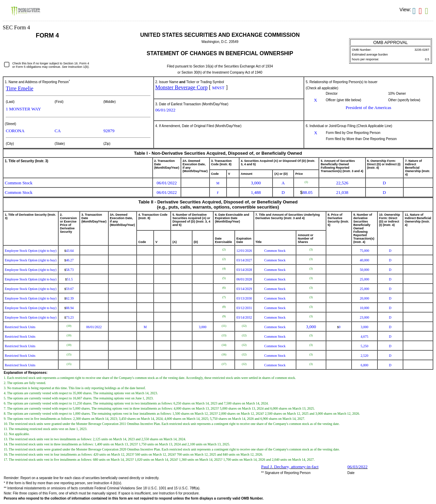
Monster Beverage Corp (182, 87)
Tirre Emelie (20, 88)
